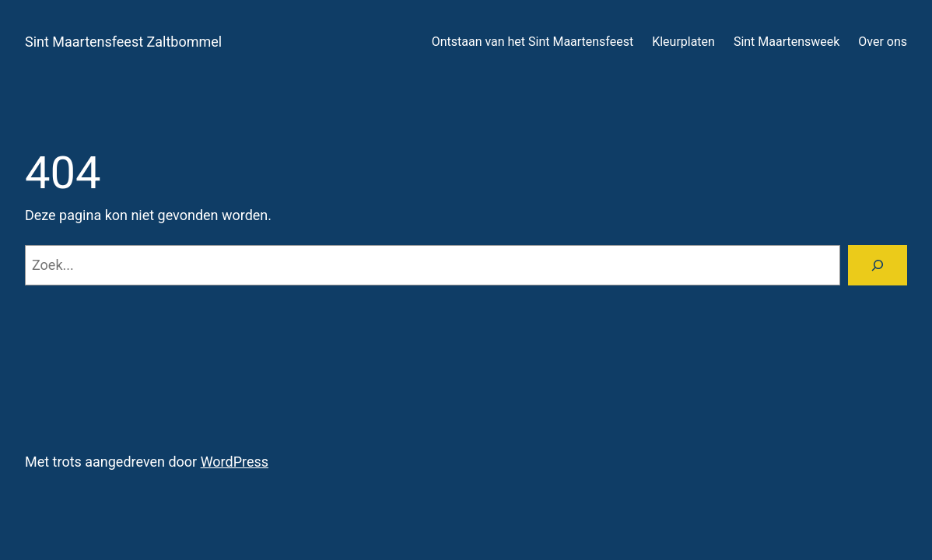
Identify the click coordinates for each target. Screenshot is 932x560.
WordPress (235, 462)
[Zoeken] (878, 265)
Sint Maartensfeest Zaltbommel (123, 42)
